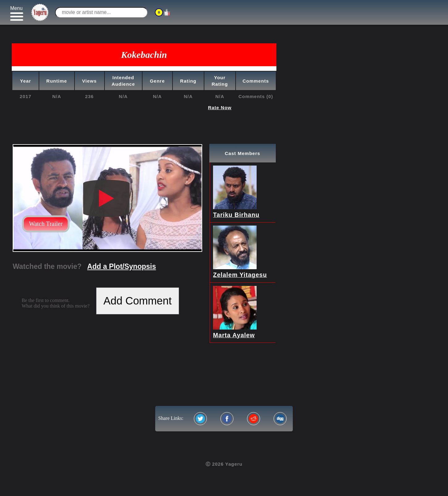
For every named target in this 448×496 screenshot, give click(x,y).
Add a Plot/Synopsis (122, 266)
